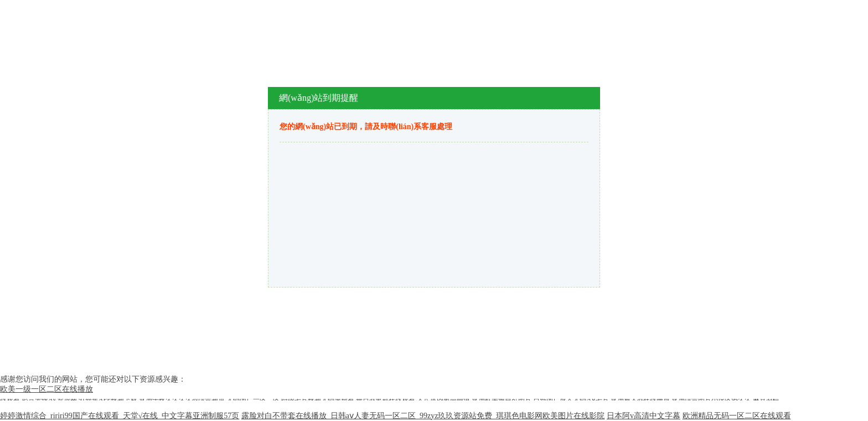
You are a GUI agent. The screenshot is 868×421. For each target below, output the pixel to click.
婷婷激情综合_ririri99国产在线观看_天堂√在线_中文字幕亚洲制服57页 (120, 416)
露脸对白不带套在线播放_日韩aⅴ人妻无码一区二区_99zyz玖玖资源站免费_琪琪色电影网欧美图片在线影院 (423, 416)
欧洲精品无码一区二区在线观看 (737, 416)
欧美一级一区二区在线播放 (46, 389)
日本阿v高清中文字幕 (644, 416)
